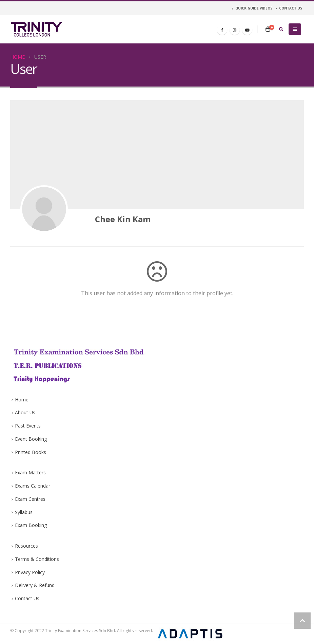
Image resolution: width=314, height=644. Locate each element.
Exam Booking (31, 525)
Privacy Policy (30, 572)
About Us (25, 412)
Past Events (28, 426)
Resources (26, 546)
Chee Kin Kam (123, 219)
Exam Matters (30, 472)
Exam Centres (30, 499)
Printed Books (31, 452)
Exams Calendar (33, 486)
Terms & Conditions (37, 559)
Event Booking (31, 439)
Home (22, 400)
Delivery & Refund (35, 585)
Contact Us (27, 598)
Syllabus (24, 512)
